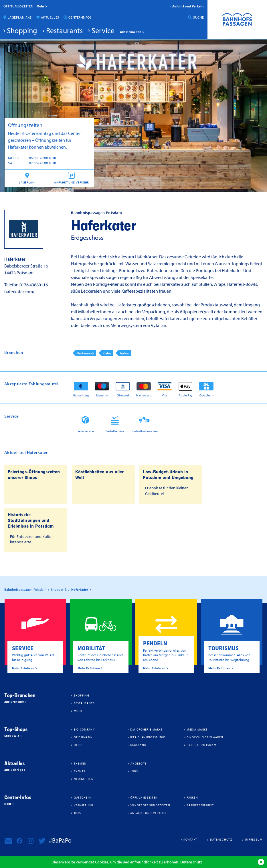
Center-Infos (80, 17)
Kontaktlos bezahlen (144, 431)
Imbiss (125, 353)
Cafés (107, 353)
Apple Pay (185, 395)
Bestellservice (115, 431)
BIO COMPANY (84, 729)
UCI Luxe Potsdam (201, 745)
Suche (199, 17)
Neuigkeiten (84, 779)
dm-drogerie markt (146, 729)
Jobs (134, 771)
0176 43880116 (34, 285)
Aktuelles (50, 17)
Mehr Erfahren (23, 668)
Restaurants (64, 30)
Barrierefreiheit (200, 805)
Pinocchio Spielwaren (205, 737)
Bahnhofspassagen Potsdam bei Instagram (31, 841)
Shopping (22, 30)
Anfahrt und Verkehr (188, 6)
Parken (192, 797)
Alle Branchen (131, 32)
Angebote (139, 763)
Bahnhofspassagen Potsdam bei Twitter (42, 841)
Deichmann (83, 737)
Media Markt (197, 729)
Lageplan (27, 182)
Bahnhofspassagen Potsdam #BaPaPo (237, 19)
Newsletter (8, 841)
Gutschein (206, 395)
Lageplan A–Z (20, 17)
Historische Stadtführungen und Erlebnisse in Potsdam (31, 520)
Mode (78, 711)
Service (103, 30)
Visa (165, 395)
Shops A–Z (12, 736)
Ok (261, 862)
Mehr (8, 804)
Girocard (123, 395)
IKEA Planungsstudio (148, 737)
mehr (40, 6)
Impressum (254, 839)
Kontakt (190, 839)
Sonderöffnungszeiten (150, 805)
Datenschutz (191, 862)
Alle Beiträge (14, 770)
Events (80, 771)
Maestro (102, 395)
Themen (80, 763)
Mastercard (144, 395)
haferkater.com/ (19, 292)
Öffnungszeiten (18, 6)
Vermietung (84, 805)
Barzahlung (81, 395)
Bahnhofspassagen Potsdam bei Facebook (19, 841)
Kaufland (138, 745)
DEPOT (79, 745)
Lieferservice (85, 431)
